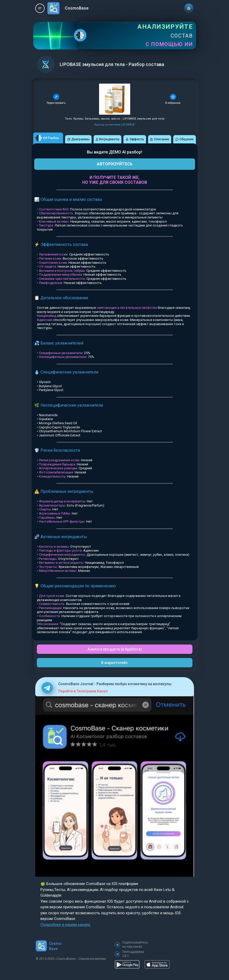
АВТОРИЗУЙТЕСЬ (115, 164)
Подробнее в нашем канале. (66, 925)
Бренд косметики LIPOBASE (114, 125)
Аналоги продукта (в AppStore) (115, 649)
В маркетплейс (114, 663)
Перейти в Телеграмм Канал (83, 691)
